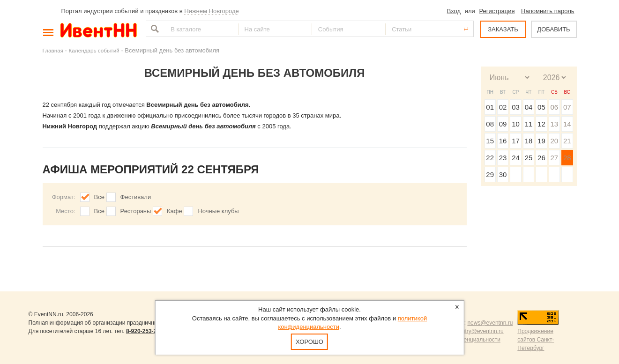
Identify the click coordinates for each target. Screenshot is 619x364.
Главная (53, 50)
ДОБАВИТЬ (553, 29)
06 (554, 107)
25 (529, 158)
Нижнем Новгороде (212, 11)
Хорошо (309, 342)
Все (99, 197)
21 (567, 141)
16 (503, 141)
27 (554, 158)
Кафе (175, 211)
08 (490, 124)
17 (516, 141)
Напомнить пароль (548, 11)
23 (503, 158)
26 (541, 158)
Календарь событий (94, 50)
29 (490, 175)
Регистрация (497, 11)
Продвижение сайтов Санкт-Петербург (536, 340)
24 (516, 158)
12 (541, 124)
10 (516, 124)
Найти (154, 29)
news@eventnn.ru (490, 323)
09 (503, 124)
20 (554, 141)
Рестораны (136, 211)
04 (529, 107)
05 (541, 107)
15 (490, 141)
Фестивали (136, 197)
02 (503, 107)
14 (567, 124)
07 (567, 107)
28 (567, 158)
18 (529, 141)
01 (490, 107)
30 (503, 175)
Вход (454, 11)
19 (541, 141)
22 (490, 158)
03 (516, 107)
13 (554, 124)
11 (529, 124)
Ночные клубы (218, 211)
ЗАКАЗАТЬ (503, 29)
